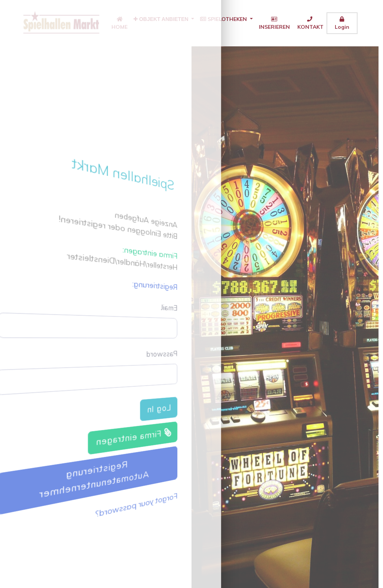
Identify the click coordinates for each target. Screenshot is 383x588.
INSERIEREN (274, 23)
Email (176, 306)
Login (342, 23)
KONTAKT (310, 23)
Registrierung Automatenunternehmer (97, 478)
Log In (164, 413)
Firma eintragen (137, 441)
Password (167, 355)
